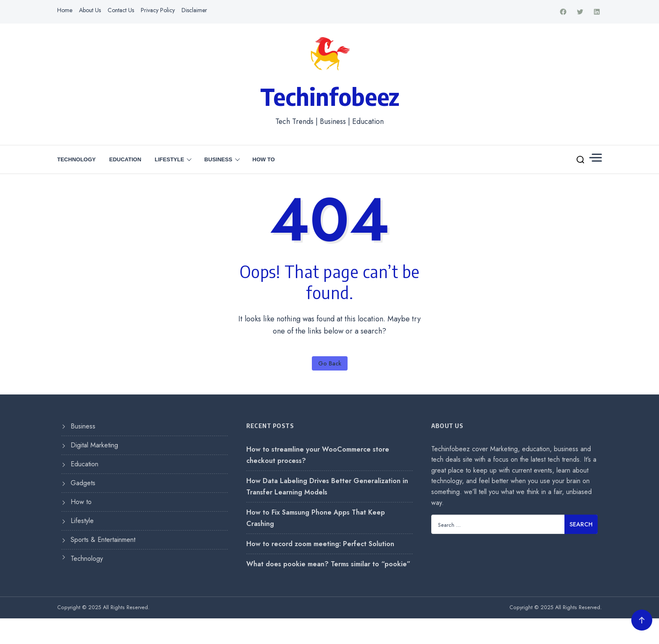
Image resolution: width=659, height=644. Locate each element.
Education (125, 160)
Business (218, 160)
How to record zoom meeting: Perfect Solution (320, 544)
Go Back (330, 364)
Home (65, 10)
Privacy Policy (158, 10)
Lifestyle (169, 160)
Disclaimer (194, 10)
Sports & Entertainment (103, 540)
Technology (76, 160)
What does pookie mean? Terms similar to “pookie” (328, 564)
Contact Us (121, 10)
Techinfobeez (330, 96)
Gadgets (83, 483)
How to (264, 160)
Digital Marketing (94, 445)
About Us (90, 10)
